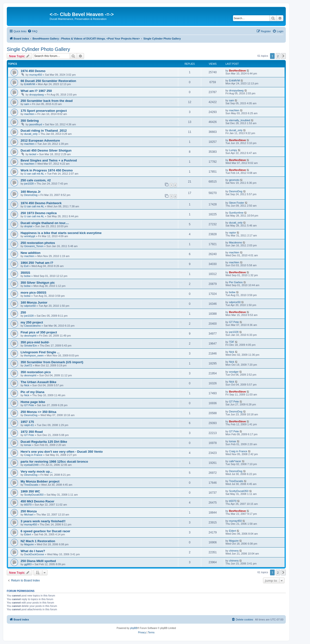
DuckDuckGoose (34, 554)
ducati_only (31, 134)
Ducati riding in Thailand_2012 (44, 131)
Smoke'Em (31, 346)
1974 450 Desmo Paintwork (41, 203)
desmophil (30, 336)
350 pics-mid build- (35, 342)
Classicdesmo (32, 326)
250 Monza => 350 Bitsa (38, 412)
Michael (29, 515)
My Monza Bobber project (40, 481)
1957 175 (27, 422)
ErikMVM (30, 84)
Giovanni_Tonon (34, 246)
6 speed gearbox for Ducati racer (45, 531)
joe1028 (29, 184)
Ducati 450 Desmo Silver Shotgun (46, 150)
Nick (232, 352)
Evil (26, 266)
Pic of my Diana (32, 392)
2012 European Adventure (40, 141)
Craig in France (33, 455)
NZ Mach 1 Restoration (38, 541)
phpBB (134, 628)
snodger (234, 372)
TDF (232, 342)
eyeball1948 (31, 465)
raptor (233, 233)
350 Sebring (30, 121)
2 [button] (278, 56)
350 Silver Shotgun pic (38, 283)
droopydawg (37, 95)
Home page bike (33, 402)
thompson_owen (34, 355)
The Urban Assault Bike (39, 382)
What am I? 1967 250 (36, 91)
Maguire (29, 544)
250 (23, 312)
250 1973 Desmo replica (39, 213)
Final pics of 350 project (39, 332)
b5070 (28, 505)
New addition (31, 253)
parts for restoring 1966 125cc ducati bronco (54, 462)
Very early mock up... (36, 471)
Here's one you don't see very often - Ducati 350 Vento (62, 452)
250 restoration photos (38, 243)
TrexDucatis (31, 485)
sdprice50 (30, 306)
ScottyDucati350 (34, 495)
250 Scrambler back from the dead (47, 101)
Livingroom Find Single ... (40, 352)
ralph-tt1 (29, 425)
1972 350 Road (32, 432)
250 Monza (29, 511)
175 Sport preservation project (44, 111)
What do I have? (33, 551)
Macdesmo (236, 242)
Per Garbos (236, 282)
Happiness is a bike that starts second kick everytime (61, 233)
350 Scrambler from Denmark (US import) (52, 362)
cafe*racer (235, 461)
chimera (234, 551)
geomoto (234, 180)
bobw (27, 276)
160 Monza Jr (31, 192)
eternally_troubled (240, 120)
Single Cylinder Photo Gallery (38, 49)
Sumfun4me (236, 213)
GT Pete (234, 322)
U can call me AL (34, 174)
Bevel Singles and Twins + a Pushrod (49, 160)
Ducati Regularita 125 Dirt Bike (44, 442)
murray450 (36, 75)
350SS (25, 273)
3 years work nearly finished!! (43, 521)
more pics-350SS (33, 293)
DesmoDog (31, 195)
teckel (33, 154)
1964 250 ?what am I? (37, 263)
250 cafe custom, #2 (36, 180)
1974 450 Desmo (33, 71)
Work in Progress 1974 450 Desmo (47, 170)
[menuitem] (32, 31)
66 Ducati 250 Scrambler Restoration (48, 81)
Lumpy (233, 150)
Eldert (28, 534)
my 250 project (32, 322)
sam (27, 104)
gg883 (28, 564)
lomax (28, 445)
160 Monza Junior (34, 302)
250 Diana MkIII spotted (38, 561)
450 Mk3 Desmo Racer (37, 501)
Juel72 (28, 365)
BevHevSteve (238, 71)
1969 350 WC (30, 491)
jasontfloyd (36, 124)
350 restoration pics (36, 372)
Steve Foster (237, 203)
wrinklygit (30, 236)
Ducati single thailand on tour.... (45, 223)
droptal (28, 226)
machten (29, 114)
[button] (283, 56)
